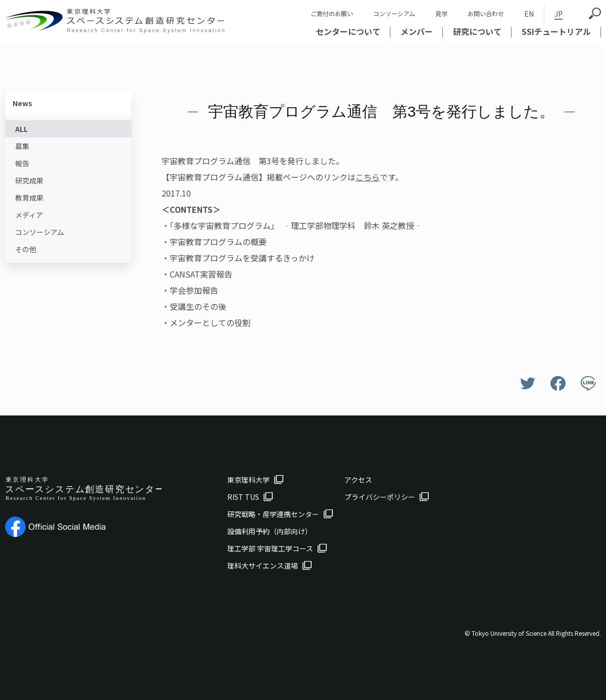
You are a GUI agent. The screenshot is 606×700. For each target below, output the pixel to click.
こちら (368, 177)
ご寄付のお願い (332, 13)
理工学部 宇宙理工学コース (270, 548)
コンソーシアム (394, 13)
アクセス (358, 480)
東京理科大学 (248, 480)
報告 (22, 163)
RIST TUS (243, 497)
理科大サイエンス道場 (263, 566)
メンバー (417, 31)
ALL (21, 129)
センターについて (348, 31)
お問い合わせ (486, 13)
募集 (22, 146)
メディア (29, 215)
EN (529, 14)
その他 (26, 249)
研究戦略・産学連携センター (273, 514)
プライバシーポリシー (380, 497)
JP (559, 14)
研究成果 (29, 180)
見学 (441, 13)
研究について (477, 31)
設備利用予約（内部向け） (270, 531)
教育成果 (29, 198)
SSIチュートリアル (556, 31)
